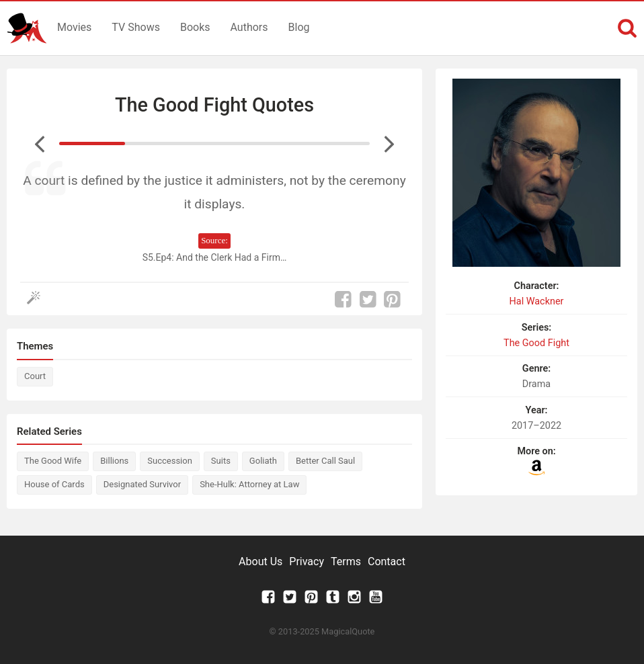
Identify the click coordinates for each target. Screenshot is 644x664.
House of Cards (54, 484)
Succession (170, 461)
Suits (221, 461)
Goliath (263, 461)
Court (35, 376)
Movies (74, 27)
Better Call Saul (325, 461)
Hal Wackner (537, 301)
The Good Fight (536, 343)
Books (195, 27)
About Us (260, 562)
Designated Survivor (142, 484)
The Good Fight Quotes (214, 105)
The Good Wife (53, 461)
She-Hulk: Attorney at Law (249, 484)
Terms (346, 562)
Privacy (307, 562)
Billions (114, 461)
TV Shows (136, 27)
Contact (387, 562)
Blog (299, 27)
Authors (249, 27)
